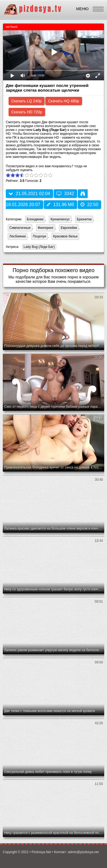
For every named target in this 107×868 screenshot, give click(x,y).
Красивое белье (65, 236)
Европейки (69, 228)
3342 (65, 194)
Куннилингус (60, 219)
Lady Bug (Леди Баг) (38, 247)
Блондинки (35, 219)
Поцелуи (39, 236)
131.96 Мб (60, 205)
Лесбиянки (18, 236)
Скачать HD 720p (27, 112)
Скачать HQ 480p (63, 101)
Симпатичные (20, 228)
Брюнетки (84, 219)
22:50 (89, 205)
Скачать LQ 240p (26, 101)
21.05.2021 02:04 (29, 194)
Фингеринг (46, 228)
